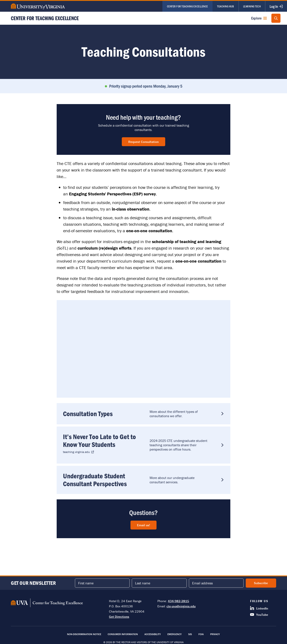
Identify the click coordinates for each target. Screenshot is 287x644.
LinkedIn (259, 608)
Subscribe (261, 583)
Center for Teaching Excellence (187, 6)
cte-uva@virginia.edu (181, 606)
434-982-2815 (178, 601)
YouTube (259, 615)
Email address (202, 583)
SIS (190, 634)
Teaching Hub (225, 6)
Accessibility (153, 634)
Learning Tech (252, 6)
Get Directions (119, 617)
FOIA (201, 634)
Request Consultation (143, 142)
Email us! (143, 526)
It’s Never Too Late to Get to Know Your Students (100, 441)
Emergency (175, 634)
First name (86, 583)
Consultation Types (88, 414)
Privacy (215, 634)
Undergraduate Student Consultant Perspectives (95, 481)
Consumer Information (123, 634)
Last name (143, 583)
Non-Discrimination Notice (84, 634)
